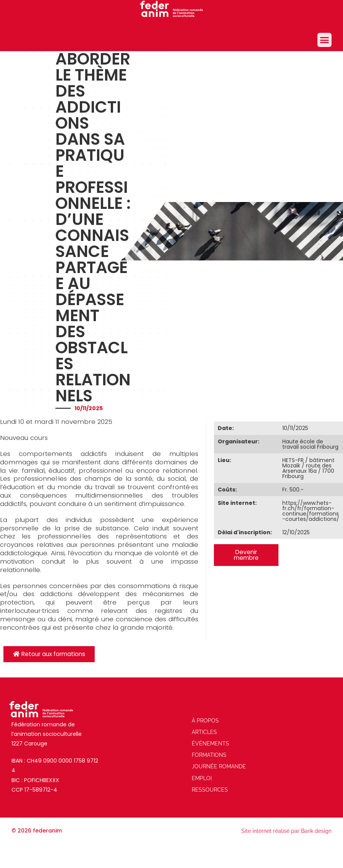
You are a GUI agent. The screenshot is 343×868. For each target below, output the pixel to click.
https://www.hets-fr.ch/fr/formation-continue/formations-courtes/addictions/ (311, 511)
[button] (325, 40)
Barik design (316, 831)
